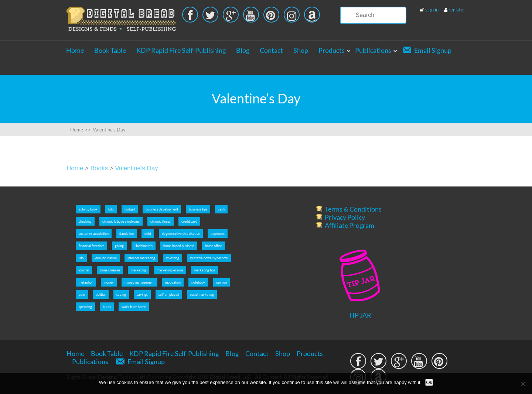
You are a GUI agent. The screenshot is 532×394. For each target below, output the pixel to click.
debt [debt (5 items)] (148, 234)
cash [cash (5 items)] (221, 209)
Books (99, 168)
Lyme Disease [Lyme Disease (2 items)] (110, 270)
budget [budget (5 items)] (130, 209)
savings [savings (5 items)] (142, 294)
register (457, 10)
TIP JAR (360, 315)
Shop (301, 50)
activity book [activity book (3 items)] (88, 209)
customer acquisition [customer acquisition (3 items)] (94, 234)
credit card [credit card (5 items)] (189, 221)
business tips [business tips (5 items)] (198, 209)
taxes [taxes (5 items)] (107, 307)
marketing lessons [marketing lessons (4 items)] (170, 270)
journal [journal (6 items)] (84, 270)
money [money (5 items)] (109, 282)
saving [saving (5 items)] (121, 294)
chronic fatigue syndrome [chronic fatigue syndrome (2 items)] (121, 221)
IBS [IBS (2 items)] (81, 258)
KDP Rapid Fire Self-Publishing (181, 50)
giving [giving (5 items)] (119, 246)
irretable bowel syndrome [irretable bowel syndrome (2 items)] (209, 258)
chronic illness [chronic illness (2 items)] (161, 221)
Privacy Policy (345, 217)
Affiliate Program (349, 225)
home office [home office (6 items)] (214, 246)
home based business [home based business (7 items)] (179, 246)
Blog (243, 50)
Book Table (110, 50)
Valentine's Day (136, 168)
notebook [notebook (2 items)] (198, 282)
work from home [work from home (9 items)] (134, 307)
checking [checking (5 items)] (85, 221)
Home (75, 50)
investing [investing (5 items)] (173, 258)
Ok (429, 382)
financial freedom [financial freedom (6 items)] (91, 246)
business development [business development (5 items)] (162, 209)
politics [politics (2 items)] (101, 294)
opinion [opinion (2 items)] (221, 282)
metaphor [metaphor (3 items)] (86, 282)
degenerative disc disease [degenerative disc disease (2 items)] (181, 234)
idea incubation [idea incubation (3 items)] (106, 258)
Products (332, 50)
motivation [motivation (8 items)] (173, 282)
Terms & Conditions (353, 209)
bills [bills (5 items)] (111, 209)
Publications (373, 50)
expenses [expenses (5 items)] (218, 234)
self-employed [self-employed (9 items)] (169, 294)
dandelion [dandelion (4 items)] (127, 234)
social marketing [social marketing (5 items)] (202, 294)
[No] (523, 384)
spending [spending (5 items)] (85, 307)
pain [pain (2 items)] (82, 294)
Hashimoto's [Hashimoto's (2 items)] (144, 246)
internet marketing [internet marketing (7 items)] (141, 258)
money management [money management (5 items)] (139, 282)
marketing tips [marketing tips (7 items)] (204, 270)
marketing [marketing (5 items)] (138, 270)
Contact (271, 50)
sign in (432, 10)
